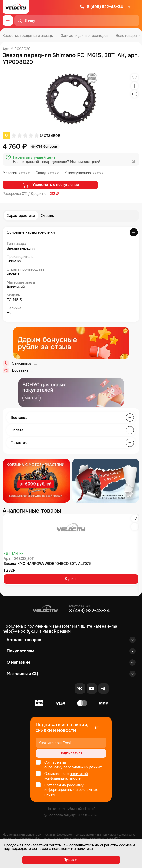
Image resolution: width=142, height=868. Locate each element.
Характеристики (21, 216)
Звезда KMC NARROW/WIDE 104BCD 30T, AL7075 (47, 564)
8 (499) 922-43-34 (101, 7)
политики (85, 849)
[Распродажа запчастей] (36, 481)
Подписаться (71, 753)
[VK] (80, 688)
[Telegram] (104, 688)
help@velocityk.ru (20, 631)
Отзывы (48, 216)
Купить (71, 579)
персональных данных (83, 767)
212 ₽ (54, 194)
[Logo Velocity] (16, 7)
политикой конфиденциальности (66, 776)
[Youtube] (92, 688)
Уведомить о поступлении (50, 185)
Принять (71, 860)
